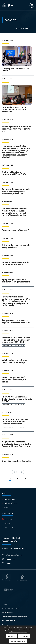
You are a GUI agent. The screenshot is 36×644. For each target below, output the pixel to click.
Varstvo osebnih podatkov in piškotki (14, 617)
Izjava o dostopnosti (9, 621)
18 (25, 479)
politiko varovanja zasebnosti (18, 632)
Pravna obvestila (7, 613)
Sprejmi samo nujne (18, 641)
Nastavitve (12, 637)
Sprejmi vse (24, 637)
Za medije (5, 625)
